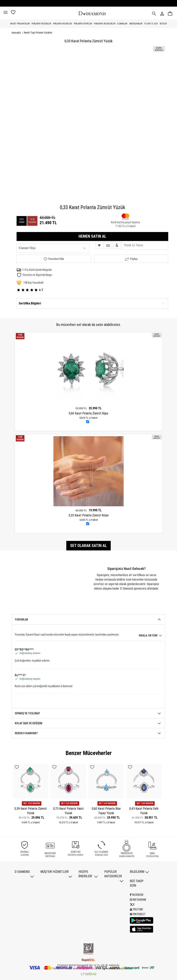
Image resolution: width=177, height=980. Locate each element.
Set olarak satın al (88, 546)
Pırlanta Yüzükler (41, 24)
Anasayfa (16, 33)
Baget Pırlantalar (20, 24)
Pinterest (138, 914)
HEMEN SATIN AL (92, 236)
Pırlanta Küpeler (83, 24)
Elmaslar (122, 24)
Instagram (138, 900)
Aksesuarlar (136, 24)
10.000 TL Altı (151, 24)
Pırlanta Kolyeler (62, 24)
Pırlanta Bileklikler (105, 24)
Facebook (137, 895)
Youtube (136, 909)
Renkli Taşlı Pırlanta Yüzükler (38, 33)
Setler (163, 24)
